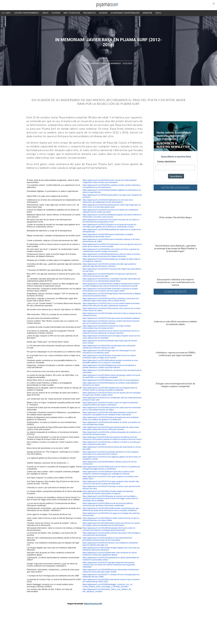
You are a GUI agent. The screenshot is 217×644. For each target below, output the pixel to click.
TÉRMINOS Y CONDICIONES (75, 635)
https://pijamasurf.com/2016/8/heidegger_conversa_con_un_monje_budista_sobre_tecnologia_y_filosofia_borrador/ (108, 585)
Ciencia (43, 619)
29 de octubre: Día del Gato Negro (175, 217)
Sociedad (123, 619)
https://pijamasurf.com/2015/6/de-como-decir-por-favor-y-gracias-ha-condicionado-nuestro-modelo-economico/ (111, 250)
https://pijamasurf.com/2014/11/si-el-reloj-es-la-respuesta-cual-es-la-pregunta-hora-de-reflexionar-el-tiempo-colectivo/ (111, 332)
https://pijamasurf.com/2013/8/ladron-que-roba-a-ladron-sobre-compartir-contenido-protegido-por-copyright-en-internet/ (109, 473)
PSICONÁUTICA (89, 13)
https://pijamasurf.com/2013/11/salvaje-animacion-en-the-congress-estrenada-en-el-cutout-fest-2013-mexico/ (111, 453)
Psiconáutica (111, 619)
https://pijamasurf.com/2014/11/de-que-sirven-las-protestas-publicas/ (111, 318)
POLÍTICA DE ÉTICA (97, 635)
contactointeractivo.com (100, 640)
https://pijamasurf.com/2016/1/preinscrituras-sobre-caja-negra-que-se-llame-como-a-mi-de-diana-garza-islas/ (112, 206)
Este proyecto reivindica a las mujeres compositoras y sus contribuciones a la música (175, 282)
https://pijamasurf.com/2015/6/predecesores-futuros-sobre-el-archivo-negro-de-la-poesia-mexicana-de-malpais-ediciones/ (112, 255)
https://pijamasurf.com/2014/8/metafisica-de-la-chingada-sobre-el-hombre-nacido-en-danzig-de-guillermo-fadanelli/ (110, 389)
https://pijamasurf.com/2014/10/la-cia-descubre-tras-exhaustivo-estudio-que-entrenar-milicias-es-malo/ (109, 347)
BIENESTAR (147, 13)
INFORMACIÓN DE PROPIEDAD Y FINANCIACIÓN (40, 640)
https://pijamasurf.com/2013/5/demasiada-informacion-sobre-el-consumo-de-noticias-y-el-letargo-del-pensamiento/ (109, 529)
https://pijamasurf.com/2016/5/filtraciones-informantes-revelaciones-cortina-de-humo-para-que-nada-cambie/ (111, 571)
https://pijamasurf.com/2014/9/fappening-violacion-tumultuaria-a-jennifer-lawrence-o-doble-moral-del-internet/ (110, 366)
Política (99, 619)
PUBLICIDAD (57, 635)
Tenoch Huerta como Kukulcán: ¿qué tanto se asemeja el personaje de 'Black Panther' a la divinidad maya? (175, 248)
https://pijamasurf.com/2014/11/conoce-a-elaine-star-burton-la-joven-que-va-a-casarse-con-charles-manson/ (111, 322)
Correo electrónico (166, 162)
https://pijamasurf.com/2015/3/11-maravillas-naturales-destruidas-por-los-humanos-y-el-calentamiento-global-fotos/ (112, 280)
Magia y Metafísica (86, 619)
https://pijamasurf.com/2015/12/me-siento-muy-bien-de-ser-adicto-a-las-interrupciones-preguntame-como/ (111, 221)
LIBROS (45, 13)
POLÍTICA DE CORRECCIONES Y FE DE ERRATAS (162, 635)
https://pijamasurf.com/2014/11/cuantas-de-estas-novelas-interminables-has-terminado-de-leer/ (107, 327)
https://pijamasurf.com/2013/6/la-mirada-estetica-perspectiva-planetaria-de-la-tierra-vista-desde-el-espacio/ (108, 492)
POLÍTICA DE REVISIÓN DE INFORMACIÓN (124, 635)
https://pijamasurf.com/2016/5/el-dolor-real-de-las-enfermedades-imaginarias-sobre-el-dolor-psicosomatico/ (110, 181)
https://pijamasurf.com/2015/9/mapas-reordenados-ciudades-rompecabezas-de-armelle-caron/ (108, 235)
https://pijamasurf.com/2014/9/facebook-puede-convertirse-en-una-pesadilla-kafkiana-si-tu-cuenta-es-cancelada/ (110, 361)
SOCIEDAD (103, 13)
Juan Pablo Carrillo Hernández (105, 63)
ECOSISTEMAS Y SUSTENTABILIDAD (125, 13)
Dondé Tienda (118, 640)
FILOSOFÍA (56, 13)
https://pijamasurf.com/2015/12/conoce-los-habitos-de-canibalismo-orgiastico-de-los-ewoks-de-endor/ (111, 211)
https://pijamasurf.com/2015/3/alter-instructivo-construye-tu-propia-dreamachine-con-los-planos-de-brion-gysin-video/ (110, 290)
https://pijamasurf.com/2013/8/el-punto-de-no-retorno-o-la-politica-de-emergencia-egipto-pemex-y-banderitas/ (111, 468)
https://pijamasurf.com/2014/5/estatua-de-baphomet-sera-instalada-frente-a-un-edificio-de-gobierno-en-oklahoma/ (111, 418)
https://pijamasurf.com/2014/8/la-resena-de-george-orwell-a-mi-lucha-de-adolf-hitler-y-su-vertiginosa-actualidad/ (112, 376)
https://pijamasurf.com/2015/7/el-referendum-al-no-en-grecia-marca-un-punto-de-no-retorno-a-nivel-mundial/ (112, 245)
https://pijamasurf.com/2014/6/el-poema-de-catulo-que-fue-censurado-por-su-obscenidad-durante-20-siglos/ (112, 409)
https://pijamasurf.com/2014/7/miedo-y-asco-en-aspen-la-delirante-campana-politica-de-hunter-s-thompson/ (110, 404)
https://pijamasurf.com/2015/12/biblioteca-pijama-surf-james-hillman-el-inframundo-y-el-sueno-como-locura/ (112, 216)
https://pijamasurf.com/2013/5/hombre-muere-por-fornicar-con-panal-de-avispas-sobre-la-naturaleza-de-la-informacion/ (111, 524)
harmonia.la (82, 640)
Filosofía (52, 619)
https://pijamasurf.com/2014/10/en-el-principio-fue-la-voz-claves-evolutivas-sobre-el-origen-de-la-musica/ (109, 357)
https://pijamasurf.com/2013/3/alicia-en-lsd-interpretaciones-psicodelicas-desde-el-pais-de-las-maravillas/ (108, 539)
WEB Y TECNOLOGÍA (72, 13)
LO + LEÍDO (6, 13)
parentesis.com (68, 640)
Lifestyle (154, 619)
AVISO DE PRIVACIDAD (30, 635)
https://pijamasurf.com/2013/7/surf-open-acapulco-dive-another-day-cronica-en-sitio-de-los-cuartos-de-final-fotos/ (111, 482)
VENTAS (46, 635)
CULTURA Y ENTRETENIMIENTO (26, 13)
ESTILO (158, 13)
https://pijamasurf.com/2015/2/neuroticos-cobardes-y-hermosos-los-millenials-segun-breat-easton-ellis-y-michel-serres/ (111, 300)
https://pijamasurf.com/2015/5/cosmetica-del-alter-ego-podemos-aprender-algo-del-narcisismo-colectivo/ (110, 265)
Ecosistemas (135, 619)
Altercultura (26, 619)
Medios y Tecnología (67, 619)
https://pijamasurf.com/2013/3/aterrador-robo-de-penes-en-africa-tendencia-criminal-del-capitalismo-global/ (110, 554)
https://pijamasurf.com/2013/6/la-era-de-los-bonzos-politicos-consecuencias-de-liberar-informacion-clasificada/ (108, 504)
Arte (109, 52)
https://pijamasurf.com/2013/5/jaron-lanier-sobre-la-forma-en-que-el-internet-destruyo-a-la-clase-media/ (111, 519)
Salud (145, 619)
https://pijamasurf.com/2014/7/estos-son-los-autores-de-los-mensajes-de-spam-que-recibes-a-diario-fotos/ (112, 394)
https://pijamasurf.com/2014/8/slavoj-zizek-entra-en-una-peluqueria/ (111, 380)
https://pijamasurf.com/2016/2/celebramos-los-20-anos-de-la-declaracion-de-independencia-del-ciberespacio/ (108, 201)
